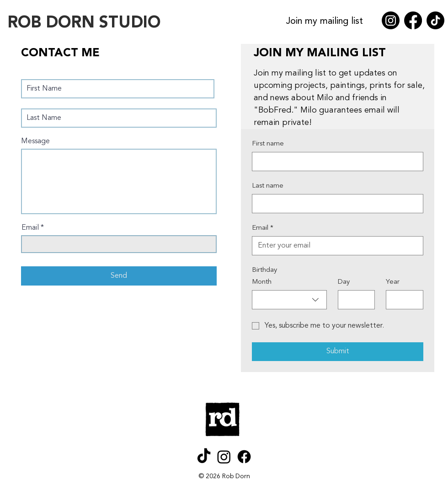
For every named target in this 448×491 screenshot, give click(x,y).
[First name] (335, 162)
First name (268, 144)
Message (35, 141)
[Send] (119, 276)
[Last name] (335, 204)
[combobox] (289, 300)
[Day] (354, 300)
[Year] (402, 300)
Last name (268, 186)
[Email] (335, 246)
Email (30, 228)
